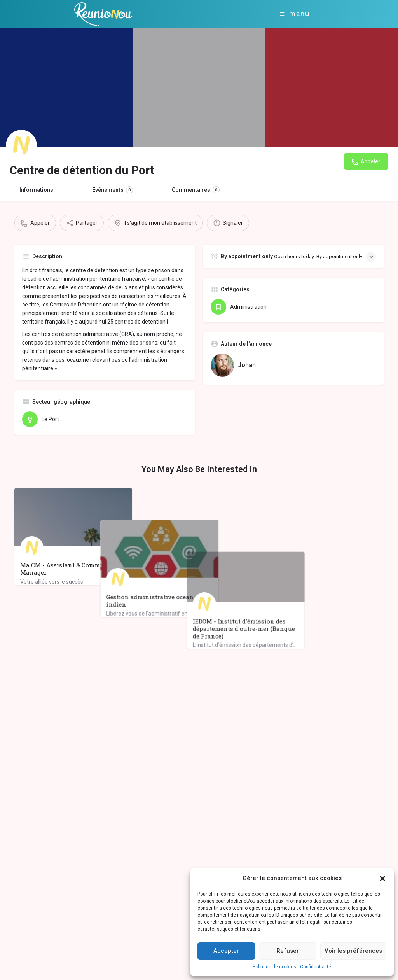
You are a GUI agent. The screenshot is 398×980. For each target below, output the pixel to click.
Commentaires (196, 190)
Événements (113, 190)
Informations (36, 190)
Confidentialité (316, 967)
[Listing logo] (21, 145)
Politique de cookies (274, 967)
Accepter (226, 951)
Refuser (288, 951)
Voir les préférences (353, 951)
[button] (382, 878)
